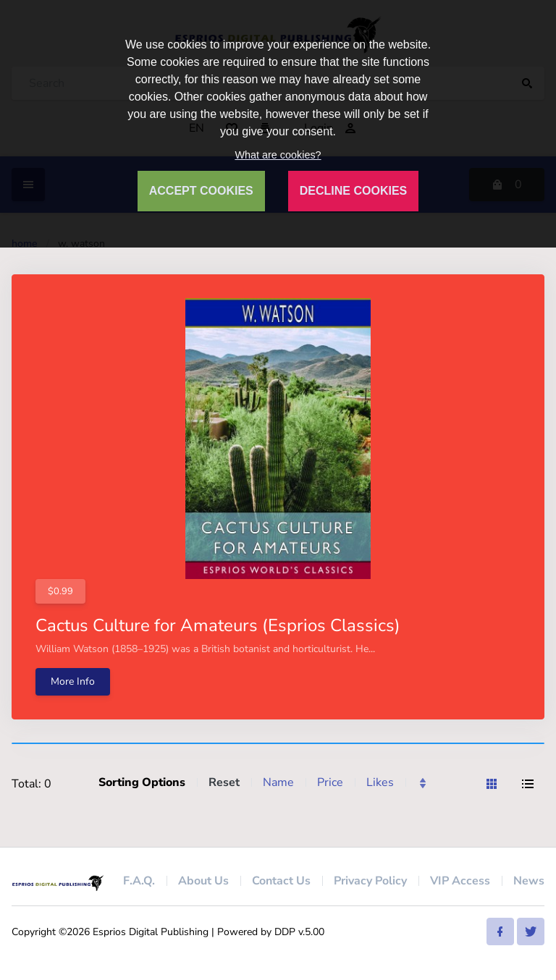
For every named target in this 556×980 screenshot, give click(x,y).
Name (278, 782)
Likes (380, 782)
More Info (73, 681)
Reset (224, 782)
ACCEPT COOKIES (201, 191)
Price (330, 782)
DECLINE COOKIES (353, 191)
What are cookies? (278, 155)
